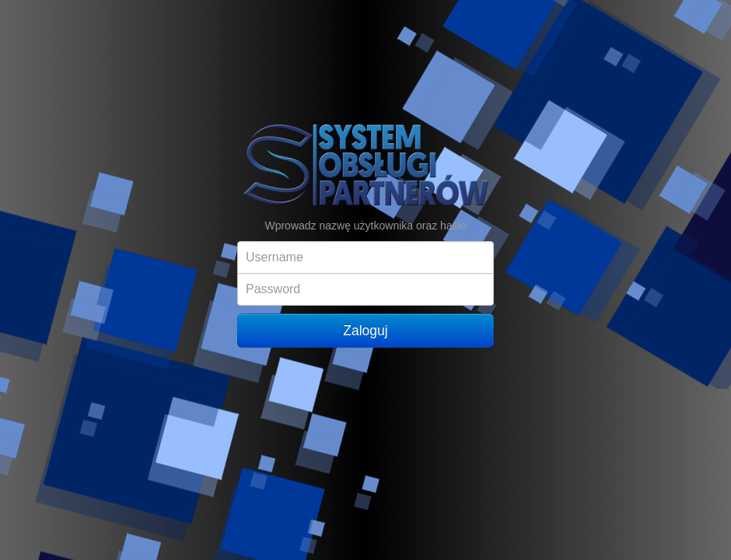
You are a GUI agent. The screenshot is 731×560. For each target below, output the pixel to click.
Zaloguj (365, 331)
